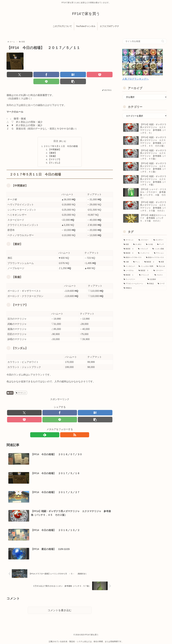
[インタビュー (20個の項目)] (130, 266)
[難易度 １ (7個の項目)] (130, 275)
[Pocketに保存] (69, 75)
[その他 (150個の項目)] (150, 244)
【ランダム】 (55, 157)
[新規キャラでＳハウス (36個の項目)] (156, 257)
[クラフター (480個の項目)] (145, 240)
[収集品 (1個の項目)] (151, 284)
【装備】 (53, 150)
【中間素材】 (55, 143)
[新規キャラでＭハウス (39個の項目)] (133, 257)
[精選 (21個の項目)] (162, 262)
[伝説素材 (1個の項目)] (157, 279)
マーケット (21, 387)
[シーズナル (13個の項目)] (130, 271)
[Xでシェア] (15, 75)
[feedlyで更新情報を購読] (57, 430)
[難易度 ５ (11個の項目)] (145, 271)
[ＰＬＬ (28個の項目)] (137, 262)
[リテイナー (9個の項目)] (159, 271)
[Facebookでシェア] (33, 75)
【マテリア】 (55, 154)
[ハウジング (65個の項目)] (144, 249)
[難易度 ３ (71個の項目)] (129, 249)
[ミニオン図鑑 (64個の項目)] (159, 249)
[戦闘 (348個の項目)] (127, 244)
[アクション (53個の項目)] (160, 253)
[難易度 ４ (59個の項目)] (129, 253)
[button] (104, 75)
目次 (56, 135)
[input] (145, 41)
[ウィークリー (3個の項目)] (134, 279)
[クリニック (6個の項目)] (145, 275)
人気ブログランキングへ (135, 79)
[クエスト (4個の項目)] (160, 275)
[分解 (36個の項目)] (127, 262)
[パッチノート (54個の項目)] (145, 253)
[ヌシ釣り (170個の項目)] (138, 244)
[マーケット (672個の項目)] (130, 240)
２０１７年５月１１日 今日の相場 (61, 140)
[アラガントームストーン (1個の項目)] (134, 284)
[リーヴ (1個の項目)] (162, 284)
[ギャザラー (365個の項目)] (159, 240)
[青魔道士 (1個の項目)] (145, 288)
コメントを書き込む (60, 606)
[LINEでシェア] (86, 75)
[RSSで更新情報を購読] (63, 430)
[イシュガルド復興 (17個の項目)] (146, 266)
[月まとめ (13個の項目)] (161, 266)
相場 (10, 387)
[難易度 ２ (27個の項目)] (150, 262)
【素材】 (53, 147)
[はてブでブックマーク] (51, 75)
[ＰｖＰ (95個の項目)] (161, 244)
